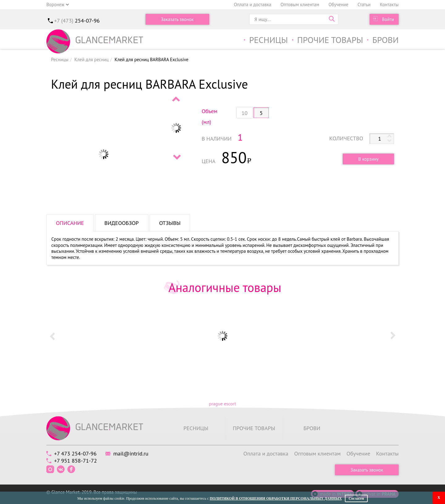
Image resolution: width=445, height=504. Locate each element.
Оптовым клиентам (300, 4)
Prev (176, 99)
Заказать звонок (177, 19)
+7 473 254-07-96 (75, 453)
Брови (386, 40)
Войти (388, 19)
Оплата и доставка (253, 4)
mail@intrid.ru (131, 453)
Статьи (364, 4)
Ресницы (268, 40)
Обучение (338, 4)
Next (176, 157)
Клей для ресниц (92, 59)
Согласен (356, 498)
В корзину (368, 159)
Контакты (389, 4)
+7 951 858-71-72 (76, 461)
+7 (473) (77, 21)
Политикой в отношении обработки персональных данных (275, 498)
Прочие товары (330, 40)
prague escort (222, 404)
